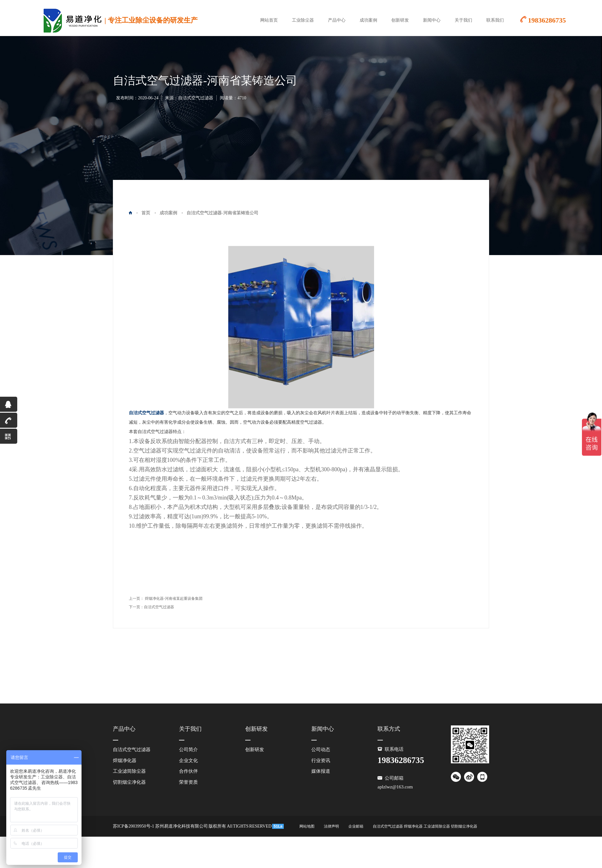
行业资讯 (321, 761)
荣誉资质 (188, 782)
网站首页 (269, 20)
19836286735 (9, 422)
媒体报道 (321, 771)
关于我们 (463, 20)
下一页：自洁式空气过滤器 (151, 607)
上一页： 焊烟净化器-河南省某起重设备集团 (166, 599)
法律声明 (331, 826)
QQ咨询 (6, 406)
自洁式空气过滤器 (132, 750)
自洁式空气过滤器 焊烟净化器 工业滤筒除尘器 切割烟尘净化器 (425, 826)
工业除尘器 (303, 20)
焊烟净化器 (125, 761)
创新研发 (400, 20)
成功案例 (368, 20)
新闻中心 (432, 20)
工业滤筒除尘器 (129, 771)
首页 (146, 213)
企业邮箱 (356, 826)
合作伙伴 (188, 771)
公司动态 (321, 750)
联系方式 (389, 729)
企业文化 (188, 761)
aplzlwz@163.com (395, 787)
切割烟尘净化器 (129, 782)
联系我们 (495, 20)
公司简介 (188, 750)
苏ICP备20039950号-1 (133, 826)
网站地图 (307, 826)
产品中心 (337, 20)
